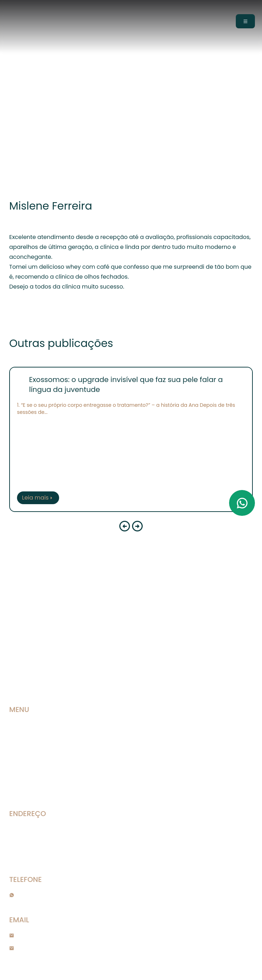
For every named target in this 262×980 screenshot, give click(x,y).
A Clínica (21, 738)
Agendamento (27, 776)
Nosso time (24, 751)
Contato (21, 789)
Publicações (25, 763)
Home (16, 725)
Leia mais (38, 498)
